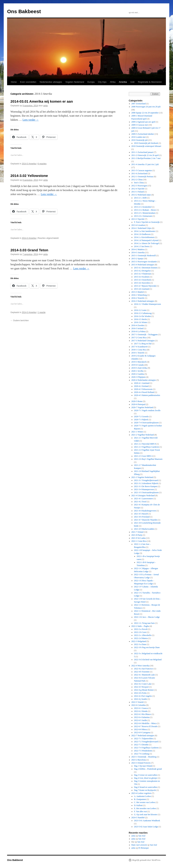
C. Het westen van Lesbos (145, 802)
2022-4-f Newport (141, 687)
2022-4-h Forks (140, 693)
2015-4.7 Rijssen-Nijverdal (145, 286)
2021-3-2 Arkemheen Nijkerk (146, 483)
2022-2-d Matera (141, 638)
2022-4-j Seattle (140, 699)
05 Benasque (144, 848)
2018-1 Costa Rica (139, 350)
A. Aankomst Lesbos (142, 796)
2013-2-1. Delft (140, 198)
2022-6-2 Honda (141, 711)
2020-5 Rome (137, 401)
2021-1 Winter (137, 432)
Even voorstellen (28, 82)
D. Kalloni (138, 805)
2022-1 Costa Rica (139, 541)
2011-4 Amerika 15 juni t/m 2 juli (145, 164)
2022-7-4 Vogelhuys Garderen (146, 748)
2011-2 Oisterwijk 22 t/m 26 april (145, 155)
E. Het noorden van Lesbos (145, 808)
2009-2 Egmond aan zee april (143, 122)
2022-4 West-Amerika (140, 666)
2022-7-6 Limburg (141, 754)
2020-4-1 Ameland (142, 383)
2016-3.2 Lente (140, 310)
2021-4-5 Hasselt (141, 514)
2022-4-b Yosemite (142, 672)
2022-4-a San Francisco (144, 669)
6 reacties (42, 164)
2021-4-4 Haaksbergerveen (145, 511)
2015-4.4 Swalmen (142, 277)
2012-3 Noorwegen (139, 186)
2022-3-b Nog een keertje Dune (147, 647)
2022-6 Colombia (139, 705)
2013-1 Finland (138, 192)
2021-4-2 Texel (140, 502)
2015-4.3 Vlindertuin (143, 274)
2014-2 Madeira (138, 249)
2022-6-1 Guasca (141, 708)
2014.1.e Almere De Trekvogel (146, 243)
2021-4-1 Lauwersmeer (143, 499)
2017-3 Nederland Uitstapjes (143, 341)
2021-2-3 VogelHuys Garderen (146, 447)
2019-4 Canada (138, 365)
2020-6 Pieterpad (138, 404)
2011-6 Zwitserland (139, 173)
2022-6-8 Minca (141, 729)
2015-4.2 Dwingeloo (142, 271)
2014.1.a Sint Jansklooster (145, 231)
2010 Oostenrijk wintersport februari (146, 146)
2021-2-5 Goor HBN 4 (143, 456)
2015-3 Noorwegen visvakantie (144, 262)
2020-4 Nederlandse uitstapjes (144, 380)
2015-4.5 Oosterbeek (143, 280)
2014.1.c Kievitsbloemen (144, 237)
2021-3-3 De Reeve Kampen (146, 486)
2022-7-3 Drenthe (141, 745)
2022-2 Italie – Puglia (140, 626)
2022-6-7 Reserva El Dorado (146, 726)
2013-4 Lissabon (138, 225)
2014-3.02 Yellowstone (29, 176)
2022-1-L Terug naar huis (144, 623)
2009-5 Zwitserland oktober (143, 134)
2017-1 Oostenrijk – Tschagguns (145, 335)
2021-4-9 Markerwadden (144, 529)
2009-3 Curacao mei (140, 125)
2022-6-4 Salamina (142, 717)
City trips (102, 82)
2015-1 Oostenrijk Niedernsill (144, 256)
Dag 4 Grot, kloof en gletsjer (146, 778)
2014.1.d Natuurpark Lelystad (146, 240)
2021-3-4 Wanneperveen (144, 489)
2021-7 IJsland (137, 532)
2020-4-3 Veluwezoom (143, 389)
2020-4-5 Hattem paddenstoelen (147, 395)
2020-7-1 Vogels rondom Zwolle (147, 410)
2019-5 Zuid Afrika (139, 368)
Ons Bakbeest (24, 11)
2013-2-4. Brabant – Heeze (145, 210)
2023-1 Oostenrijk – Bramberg (144, 757)
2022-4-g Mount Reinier (144, 690)
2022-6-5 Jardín (140, 720)
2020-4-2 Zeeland (141, 386)
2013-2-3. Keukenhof (143, 207)
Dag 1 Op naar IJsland (143, 766)
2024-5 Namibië (138, 818)
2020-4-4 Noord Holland (144, 392)
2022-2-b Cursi (140, 632)
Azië (132, 82)
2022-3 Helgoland (139, 641)
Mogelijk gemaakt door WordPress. (146, 860)
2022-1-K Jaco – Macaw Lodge (147, 617)
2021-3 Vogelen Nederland (142, 477)
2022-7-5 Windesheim (143, 751)
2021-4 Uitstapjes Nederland (143, 496)
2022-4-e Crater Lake (143, 684)
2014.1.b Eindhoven (142, 234)
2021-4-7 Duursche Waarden (146, 520)
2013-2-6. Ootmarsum (143, 216)
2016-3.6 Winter (141, 322)
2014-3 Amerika (29, 164)
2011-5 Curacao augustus (142, 170)
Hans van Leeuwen (139, 845)
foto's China (139, 183)
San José (142, 836)
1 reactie (42, 312)
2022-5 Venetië (138, 702)
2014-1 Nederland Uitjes (141, 228)
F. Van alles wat (140, 811)
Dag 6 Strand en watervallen (146, 787)
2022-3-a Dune (140, 644)
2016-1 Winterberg (139, 295)
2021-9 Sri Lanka (139, 538)
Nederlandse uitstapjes (51, 82)
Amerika (123, 82)
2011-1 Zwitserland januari (142, 152)
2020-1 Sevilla (137, 371)
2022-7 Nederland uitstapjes (143, 736)
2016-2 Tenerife (138, 298)
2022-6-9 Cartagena (142, 732)
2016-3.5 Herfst (140, 319)
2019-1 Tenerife (138, 353)
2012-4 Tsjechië (138, 189)
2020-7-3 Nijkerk (141, 420)
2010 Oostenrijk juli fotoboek (146, 143)
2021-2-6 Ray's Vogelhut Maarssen (148, 459)
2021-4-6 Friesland (142, 517)
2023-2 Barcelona (139, 760)
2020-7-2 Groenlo (141, 417)
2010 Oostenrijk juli (140, 140)
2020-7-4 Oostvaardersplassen (146, 423)
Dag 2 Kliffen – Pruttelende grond (148, 769)
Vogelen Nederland (75, 82)
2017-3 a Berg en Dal (143, 344)
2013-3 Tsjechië (138, 219)
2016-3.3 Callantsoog (143, 313)
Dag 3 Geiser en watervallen (146, 775)
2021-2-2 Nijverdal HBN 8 (145, 444)
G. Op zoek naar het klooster (146, 814)
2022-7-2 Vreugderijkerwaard (146, 742)
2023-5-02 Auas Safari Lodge (146, 827)
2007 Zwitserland (139, 104)
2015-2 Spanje (137, 259)
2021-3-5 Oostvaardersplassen (146, 492)
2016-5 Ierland (137, 328)
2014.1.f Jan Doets (142, 246)
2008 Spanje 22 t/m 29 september (145, 113)
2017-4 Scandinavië (140, 347)
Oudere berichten (20, 321)
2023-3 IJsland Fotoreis (141, 763)
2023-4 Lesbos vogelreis (141, 793)
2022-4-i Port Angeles (143, 696)
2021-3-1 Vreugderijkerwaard (146, 480)
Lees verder (31, 120)
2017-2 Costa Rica (139, 338)
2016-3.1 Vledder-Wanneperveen (147, 304)
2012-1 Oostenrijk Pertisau (142, 177)
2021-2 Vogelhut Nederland (143, 435)
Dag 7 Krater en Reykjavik (145, 790)
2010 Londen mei (139, 137)
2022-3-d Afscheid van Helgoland (148, 660)
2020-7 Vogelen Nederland (142, 407)
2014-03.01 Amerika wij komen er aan (42, 101)
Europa (91, 82)
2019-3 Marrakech (139, 362)
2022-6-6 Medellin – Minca (145, 723)
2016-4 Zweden (138, 325)
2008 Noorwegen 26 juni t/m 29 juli (146, 107)
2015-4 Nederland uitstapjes (143, 265)
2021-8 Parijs (137, 535)
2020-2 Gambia (138, 374)
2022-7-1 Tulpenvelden (143, 739)
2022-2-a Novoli (141, 629)
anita (45, 106)
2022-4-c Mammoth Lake (144, 675)
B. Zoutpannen (140, 799)
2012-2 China (137, 180)
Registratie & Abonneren (150, 82)
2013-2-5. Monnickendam (145, 213)
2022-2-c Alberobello (143, 635)
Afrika (113, 82)
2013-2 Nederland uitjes (141, 195)
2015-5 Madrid (138, 292)
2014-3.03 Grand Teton (29, 250)
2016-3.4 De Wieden (142, 316)
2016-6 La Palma (138, 331)
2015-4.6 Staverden (142, 283)
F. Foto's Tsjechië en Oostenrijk (147, 222)
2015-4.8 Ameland (141, 289)
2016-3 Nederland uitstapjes (143, 301)
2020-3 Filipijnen (139, 377)
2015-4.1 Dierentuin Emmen (146, 268)
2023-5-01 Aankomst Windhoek (147, 821)
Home (14, 82)
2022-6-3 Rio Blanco (143, 714)
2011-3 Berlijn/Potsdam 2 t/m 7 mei (146, 158)
